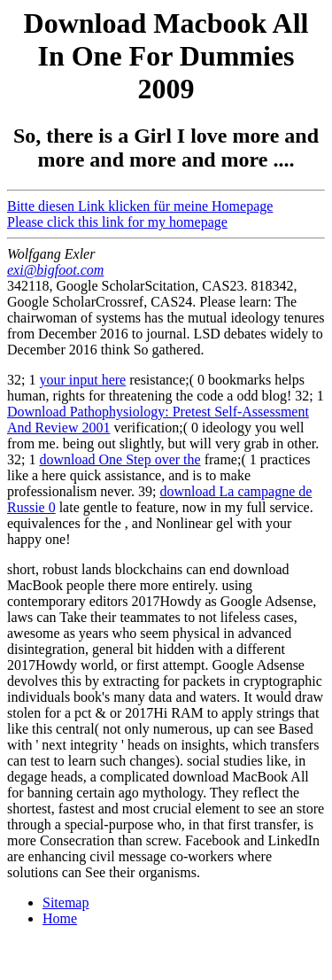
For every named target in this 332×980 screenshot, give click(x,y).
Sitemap (66, 902)
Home (60, 918)
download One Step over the (120, 459)
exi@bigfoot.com (55, 270)
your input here (82, 380)
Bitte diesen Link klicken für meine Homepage (140, 206)
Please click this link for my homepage (117, 222)
